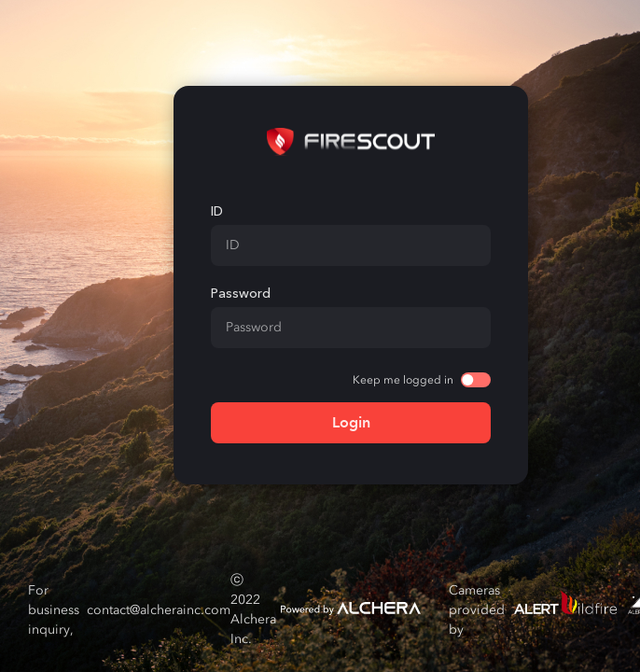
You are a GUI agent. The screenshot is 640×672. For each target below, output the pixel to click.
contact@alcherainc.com (159, 610)
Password (241, 294)
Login (351, 422)
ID (217, 211)
